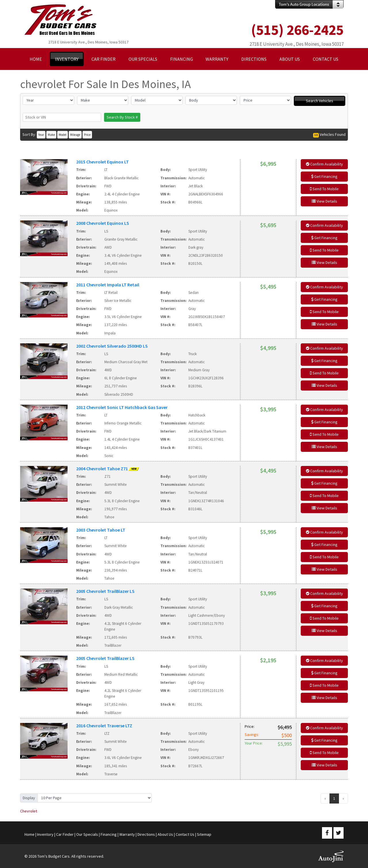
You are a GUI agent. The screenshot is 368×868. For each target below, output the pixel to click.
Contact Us (185, 834)
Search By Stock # (122, 117)
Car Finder (65, 834)
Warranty (127, 834)
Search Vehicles (320, 101)
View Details (324, 201)
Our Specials (87, 834)
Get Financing (324, 176)
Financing (109, 834)
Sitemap (204, 834)
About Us (165, 834)
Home (29, 834)
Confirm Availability (324, 164)
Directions (146, 834)
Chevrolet (29, 811)
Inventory (45, 834)
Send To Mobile (324, 189)
